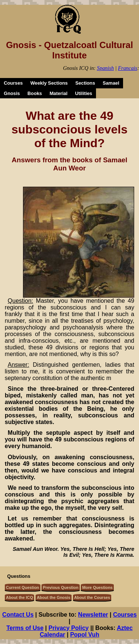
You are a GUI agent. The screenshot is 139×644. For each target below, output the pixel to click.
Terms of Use (25, 628)
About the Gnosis (54, 597)
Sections (85, 83)
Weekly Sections (49, 83)
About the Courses (92, 597)
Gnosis (12, 93)
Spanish (106, 68)
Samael (111, 83)
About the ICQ (19, 597)
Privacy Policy (69, 628)
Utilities (84, 93)
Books (35, 93)
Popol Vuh (85, 635)
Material (59, 93)
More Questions (97, 587)
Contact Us (18, 615)
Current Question (22, 587)
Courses (13, 83)
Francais (128, 68)
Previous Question (61, 587)
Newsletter (93, 615)
